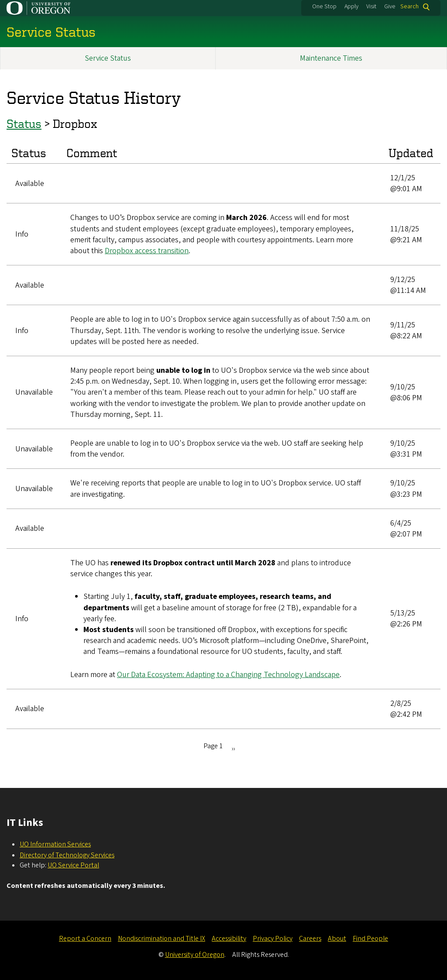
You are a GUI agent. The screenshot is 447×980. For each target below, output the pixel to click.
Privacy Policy (273, 939)
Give (390, 7)
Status (24, 124)
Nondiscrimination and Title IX (162, 939)
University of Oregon (195, 955)
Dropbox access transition (147, 251)
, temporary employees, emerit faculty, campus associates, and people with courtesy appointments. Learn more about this (212, 239)
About (337, 939)
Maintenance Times (331, 58)
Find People (370, 939)
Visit (371, 7)
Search (409, 7)
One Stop (324, 7)
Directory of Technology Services (67, 855)
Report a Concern (85, 939)
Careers (310, 939)
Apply (351, 7)
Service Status (108, 58)
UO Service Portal (73, 865)
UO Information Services (55, 844)
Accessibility (229, 939)
